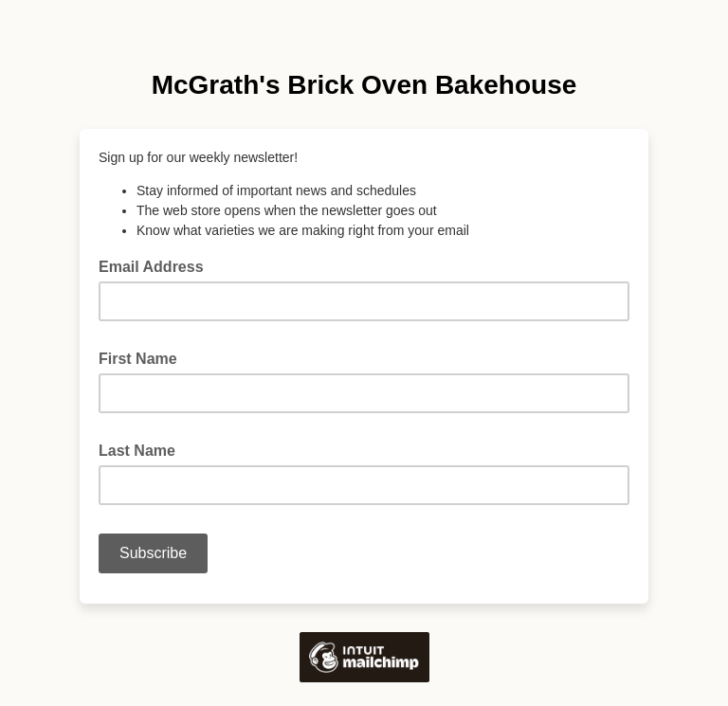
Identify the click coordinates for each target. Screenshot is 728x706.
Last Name (143, 449)
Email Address (157, 265)
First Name (144, 357)
